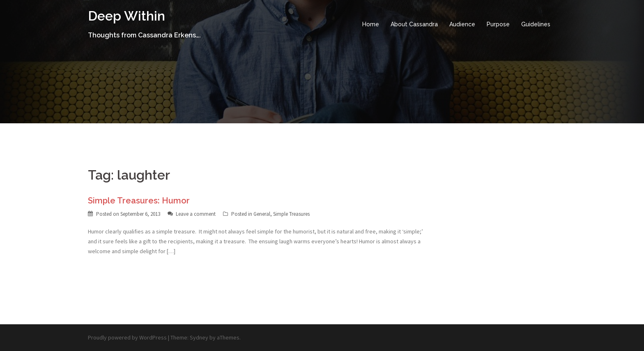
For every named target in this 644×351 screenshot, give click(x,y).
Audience (462, 24)
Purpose (498, 24)
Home (371, 24)
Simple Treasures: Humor (139, 201)
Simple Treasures (291, 214)
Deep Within (126, 16)
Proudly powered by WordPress (127, 337)
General (262, 214)
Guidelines (536, 24)
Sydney (199, 337)
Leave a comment (196, 214)
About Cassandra (414, 24)
